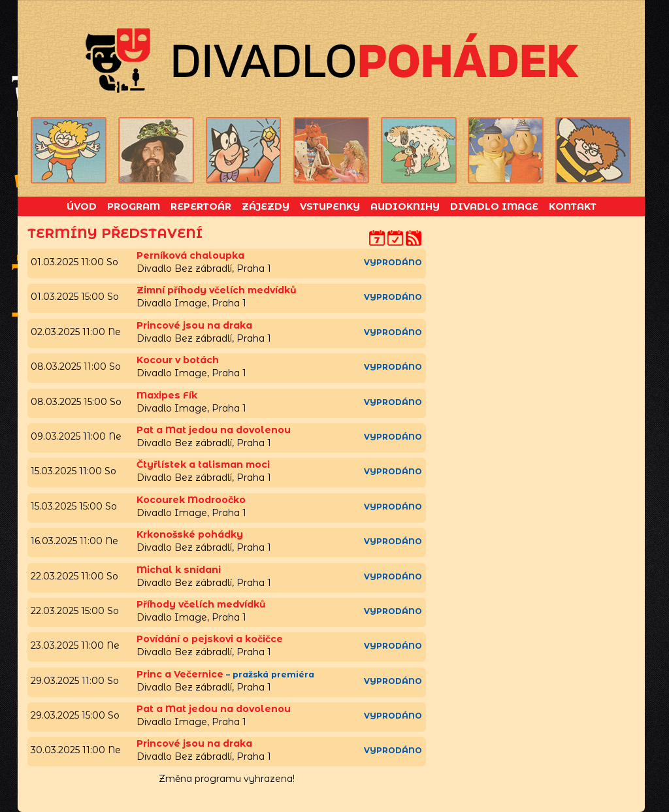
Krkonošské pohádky (190, 534)
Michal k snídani (179, 570)
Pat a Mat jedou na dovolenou (214, 430)
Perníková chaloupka (190, 255)
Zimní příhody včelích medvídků (217, 290)
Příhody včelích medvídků (201, 604)
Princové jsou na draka (194, 325)
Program (134, 206)
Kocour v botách (178, 360)
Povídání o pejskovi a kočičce (210, 639)
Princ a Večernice (180, 674)
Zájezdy (266, 206)
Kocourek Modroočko (191, 500)
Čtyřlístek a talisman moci (203, 464)
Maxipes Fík (167, 395)
